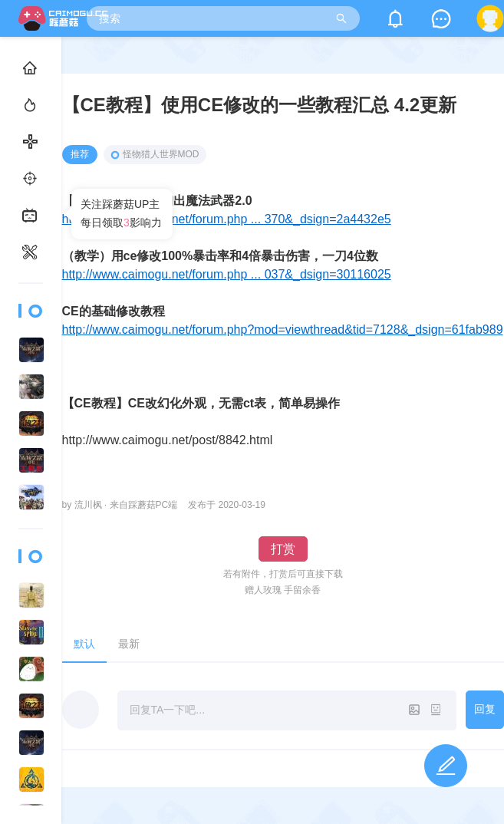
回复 (485, 709)
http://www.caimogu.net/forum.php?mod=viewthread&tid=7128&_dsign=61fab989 (283, 330)
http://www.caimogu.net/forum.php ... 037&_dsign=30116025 (227, 274)
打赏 (283, 549)
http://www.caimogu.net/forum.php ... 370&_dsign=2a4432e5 (227, 219)
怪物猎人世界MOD (155, 154)
